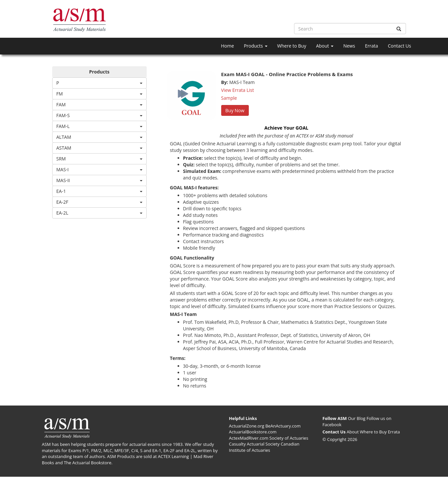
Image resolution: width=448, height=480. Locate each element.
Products (256, 46)
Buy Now (235, 110)
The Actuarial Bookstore (87, 463)
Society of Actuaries (289, 438)
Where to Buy (292, 46)
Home (227, 46)
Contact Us (400, 46)
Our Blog (357, 418)
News (349, 46)
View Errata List (238, 90)
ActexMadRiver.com (249, 438)
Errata (372, 46)
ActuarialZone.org (247, 426)
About (325, 46)
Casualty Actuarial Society (254, 444)
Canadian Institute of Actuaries (264, 447)
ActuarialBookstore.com (253, 432)
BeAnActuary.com (283, 426)
